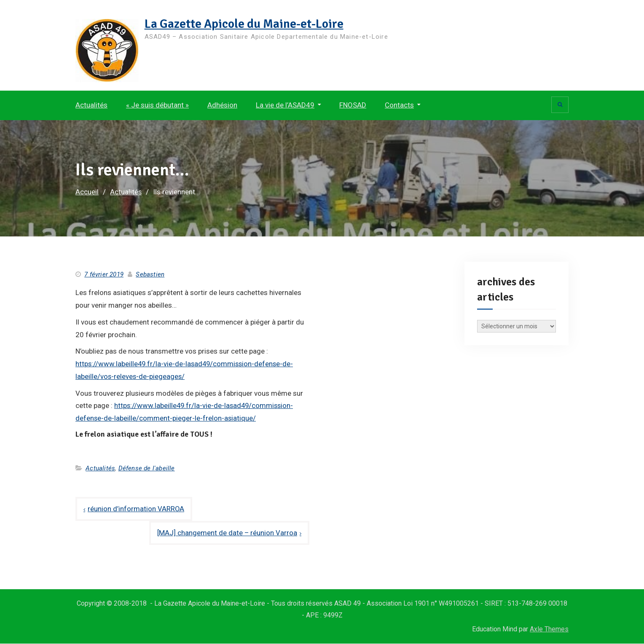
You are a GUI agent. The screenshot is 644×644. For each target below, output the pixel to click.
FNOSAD (353, 105)
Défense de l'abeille (147, 468)
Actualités (91, 105)
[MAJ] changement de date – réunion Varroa (227, 533)
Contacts (399, 105)
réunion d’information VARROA (136, 509)
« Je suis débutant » (157, 105)
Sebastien (150, 274)
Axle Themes (549, 629)
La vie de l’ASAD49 (285, 105)
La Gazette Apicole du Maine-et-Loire (246, 24)
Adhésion (222, 105)
